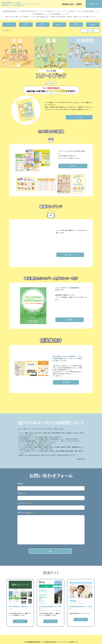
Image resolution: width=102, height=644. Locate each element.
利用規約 (79, 4)
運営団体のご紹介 (68, 4)
